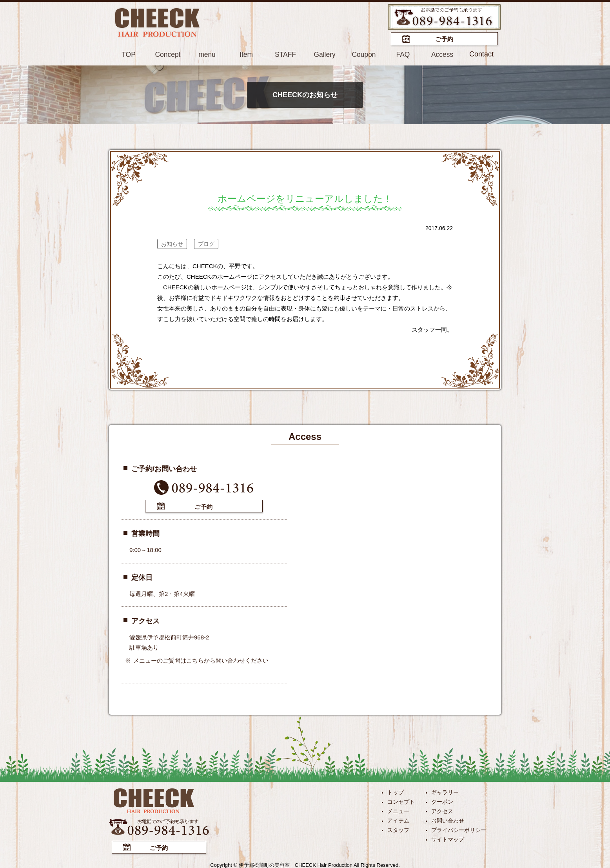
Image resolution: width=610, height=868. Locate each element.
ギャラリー (445, 791)
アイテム (398, 819)
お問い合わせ (448, 819)
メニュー (398, 810)
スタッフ (398, 829)
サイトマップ (448, 838)
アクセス (442, 810)
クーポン (442, 801)
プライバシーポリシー (459, 829)
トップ (396, 791)
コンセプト (401, 801)
